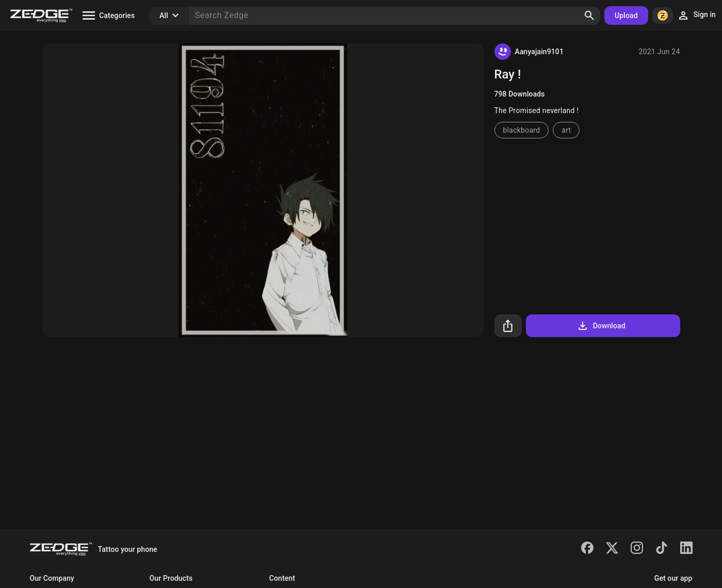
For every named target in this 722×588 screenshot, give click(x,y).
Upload (626, 15)
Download (601, 326)
